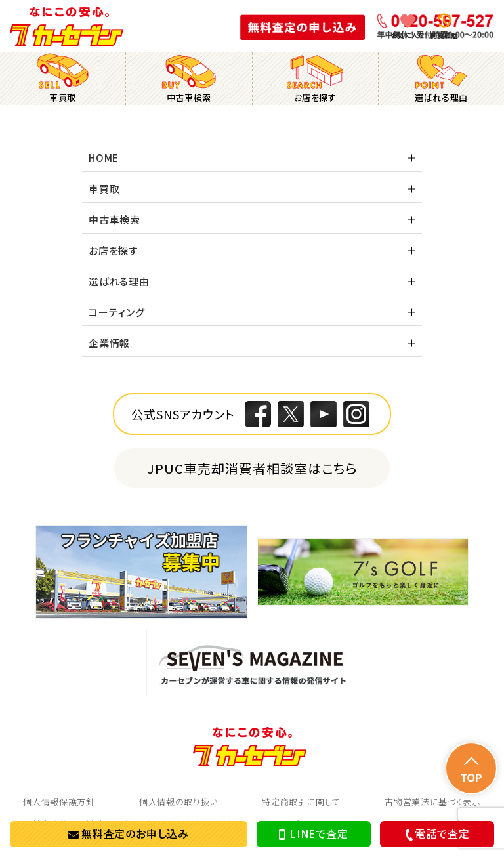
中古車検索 (115, 219)
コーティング (117, 312)
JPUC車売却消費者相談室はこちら (252, 468)
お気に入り (408, 35)
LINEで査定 (313, 834)
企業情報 (109, 343)
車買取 (104, 189)
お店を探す (114, 250)
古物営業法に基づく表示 (432, 802)
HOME (104, 158)
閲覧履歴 (444, 35)
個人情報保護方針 (59, 802)
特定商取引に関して (301, 802)
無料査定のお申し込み (129, 833)
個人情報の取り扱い (178, 802)
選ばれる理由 (119, 281)
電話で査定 (435, 834)
